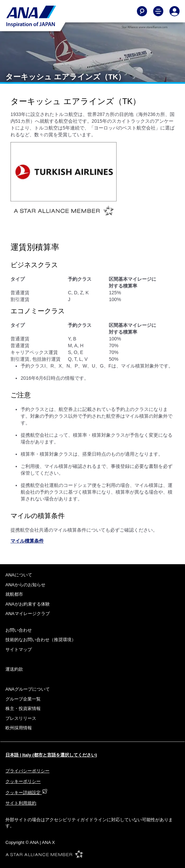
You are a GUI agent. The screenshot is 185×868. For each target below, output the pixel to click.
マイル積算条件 (27, 541)
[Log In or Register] (174, 11)
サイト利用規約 (21, 803)
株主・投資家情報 (23, 708)
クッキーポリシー (23, 781)
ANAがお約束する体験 (28, 604)
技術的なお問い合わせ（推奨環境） (41, 640)
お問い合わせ (19, 630)
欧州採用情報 (19, 728)
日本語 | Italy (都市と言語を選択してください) (51, 755)
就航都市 (14, 594)
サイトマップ (19, 649)
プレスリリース (21, 718)
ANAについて (19, 575)
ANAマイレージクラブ (28, 614)
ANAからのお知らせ (25, 585)
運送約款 (14, 669)
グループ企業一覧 (23, 699)
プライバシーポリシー (27, 771)
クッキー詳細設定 (26, 793)
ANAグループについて (28, 689)
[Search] (142, 11)
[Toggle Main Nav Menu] (158, 11)
